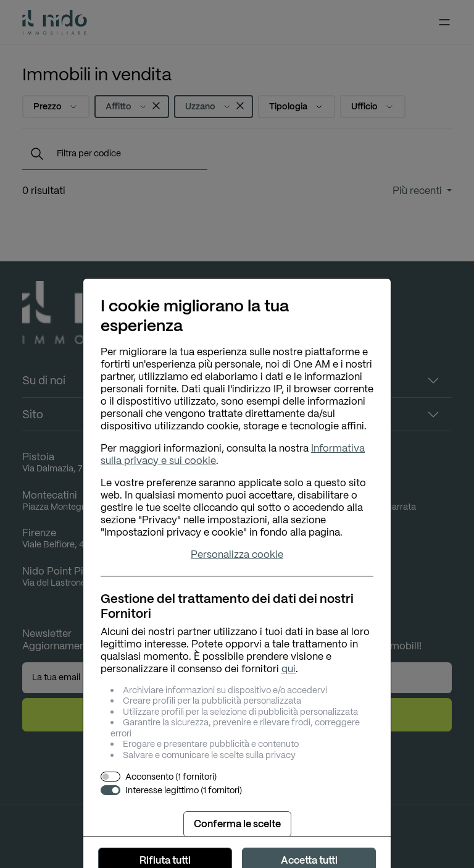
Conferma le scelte (237, 824)
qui (289, 669)
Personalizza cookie (237, 555)
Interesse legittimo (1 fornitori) (184, 790)
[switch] (110, 777)
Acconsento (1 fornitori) (171, 777)
